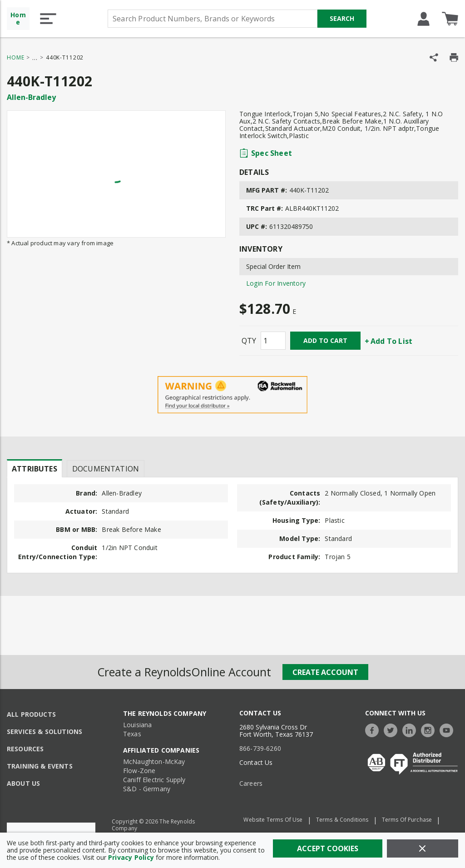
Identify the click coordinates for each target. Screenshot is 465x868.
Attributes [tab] (35, 469)
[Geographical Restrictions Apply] (232, 395)
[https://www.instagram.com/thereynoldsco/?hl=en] (430, 729)
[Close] (423, 848)
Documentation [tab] (106, 469)
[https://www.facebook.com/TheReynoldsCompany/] (374, 729)
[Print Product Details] (454, 57)
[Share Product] (434, 57)
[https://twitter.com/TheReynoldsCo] (393, 729)
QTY (249, 341)
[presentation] (35, 468)
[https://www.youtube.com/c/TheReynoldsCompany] (449, 729)
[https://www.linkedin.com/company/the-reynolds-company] (411, 729)
